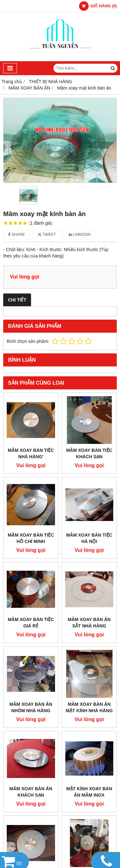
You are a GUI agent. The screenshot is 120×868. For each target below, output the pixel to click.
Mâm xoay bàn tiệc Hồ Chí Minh (31, 538)
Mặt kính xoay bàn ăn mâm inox (89, 792)
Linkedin (80, 235)
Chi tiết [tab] (17, 300)
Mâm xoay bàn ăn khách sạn (31, 792)
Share (17, 235)
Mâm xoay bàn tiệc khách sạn (89, 453)
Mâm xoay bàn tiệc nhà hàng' (31, 453)
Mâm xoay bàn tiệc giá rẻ (31, 623)
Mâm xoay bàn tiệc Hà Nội (89, 538)
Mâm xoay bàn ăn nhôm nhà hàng (31, 707)
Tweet (47, 235)
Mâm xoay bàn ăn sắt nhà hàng (89, 623)
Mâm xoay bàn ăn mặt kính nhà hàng (89, 707)
